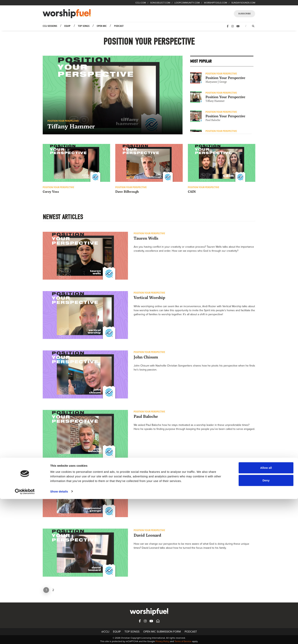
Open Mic (102, 26)
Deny (266, 625)
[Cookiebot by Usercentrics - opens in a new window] (25, 637)
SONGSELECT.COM (160, 3)
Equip (67, 26)
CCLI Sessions (50, 26)
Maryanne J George (216, 82)
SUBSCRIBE (244, 14)
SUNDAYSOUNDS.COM (243, 3)
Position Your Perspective (225, 78)
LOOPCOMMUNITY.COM (187, 3)
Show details (59, 636)
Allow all (266, 613)
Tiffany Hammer (215, 101)
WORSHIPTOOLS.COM (216, 3)
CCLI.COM (141, 3)
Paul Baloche (213, 120)
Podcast (119, 26)
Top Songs (84, 26)
